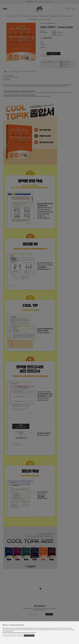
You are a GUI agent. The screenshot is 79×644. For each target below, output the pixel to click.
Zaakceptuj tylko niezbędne (9, 636)
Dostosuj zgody (20, 636)
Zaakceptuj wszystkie (29, 636)
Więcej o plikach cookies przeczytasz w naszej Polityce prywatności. (19, 633)
